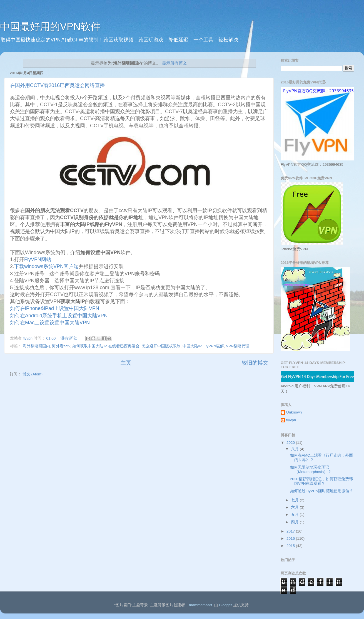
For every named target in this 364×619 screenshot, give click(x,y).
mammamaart (200, 605)
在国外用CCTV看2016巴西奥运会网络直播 (57, 85)
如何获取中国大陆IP (89, 346)
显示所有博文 (174, 63)
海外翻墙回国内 (36, 346)
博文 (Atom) (33, 374)
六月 (295, 507)
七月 (295, 500)
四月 (295, 522)
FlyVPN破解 (214, 346)
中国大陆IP (192, 346)
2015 (291, 546)
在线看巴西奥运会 (124, 346)
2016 (291, 538)
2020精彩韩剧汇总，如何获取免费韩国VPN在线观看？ (321, 481)
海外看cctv (61, 346)
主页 (126, 363)
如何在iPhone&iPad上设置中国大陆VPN (55, 308)
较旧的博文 (255, 363)
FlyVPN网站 (38, 259)
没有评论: (69, 338)
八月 (295, 449)
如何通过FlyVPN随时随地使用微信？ (322, 491)
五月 (295, 515)
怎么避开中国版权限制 (161, 346)
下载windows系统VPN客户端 (46, 266)
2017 (291, 531)
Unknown (294, 412)
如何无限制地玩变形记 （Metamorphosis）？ (311, 470)
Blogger (225, 605)
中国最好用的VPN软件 (50, 27)
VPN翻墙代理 (238, 346)
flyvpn (291, 420)
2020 (291, 443)
